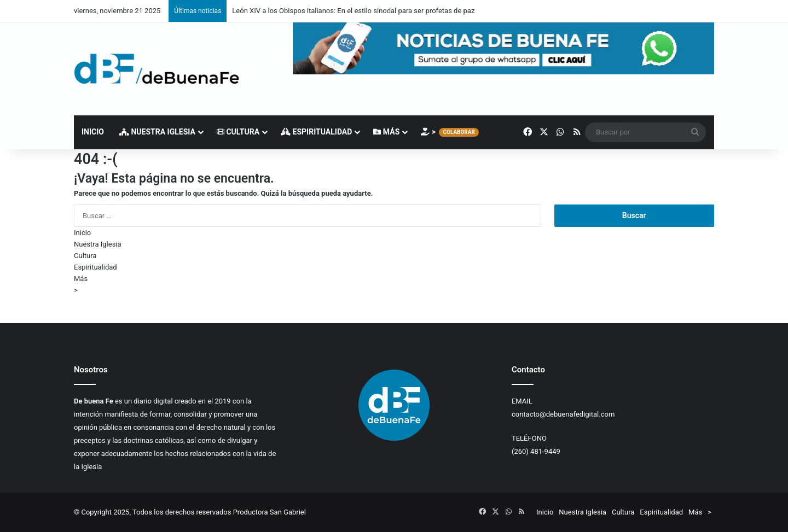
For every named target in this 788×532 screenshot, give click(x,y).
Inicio (93, 132)
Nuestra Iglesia (157, 132)
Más (386, 132)
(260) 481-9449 (536, 451)
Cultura (238, 132)
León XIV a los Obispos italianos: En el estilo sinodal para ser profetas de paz (353, 11)
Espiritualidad (316, 132)
